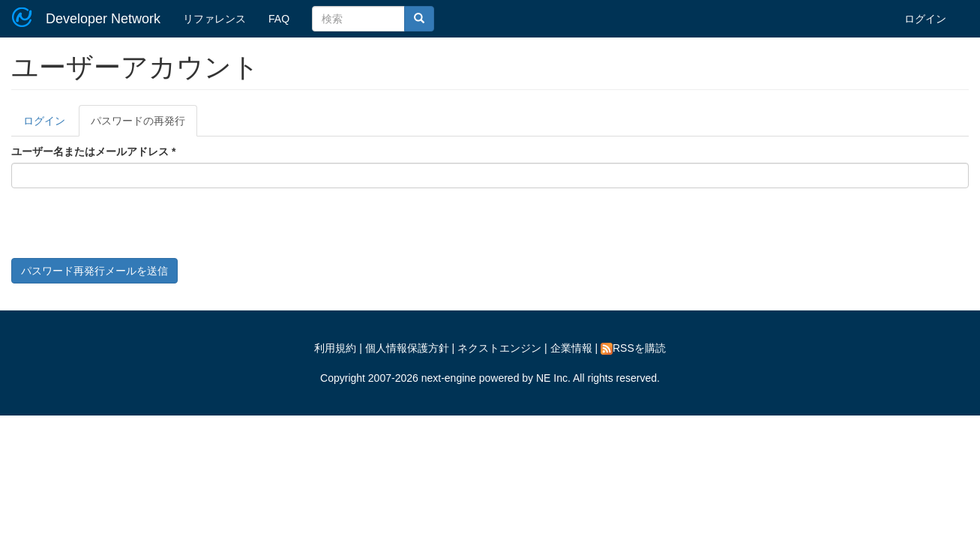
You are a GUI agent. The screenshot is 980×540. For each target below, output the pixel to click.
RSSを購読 (633, 348)
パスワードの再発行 (144, 125)
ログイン (925, 19)
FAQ (279, 19)
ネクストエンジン (499, 348)
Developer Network (103, 19)
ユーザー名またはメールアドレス (93, 151)
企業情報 (571, 348)
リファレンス (214, 19)
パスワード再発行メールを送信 (94, 271)
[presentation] (125, 229)
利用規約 (335, 348)
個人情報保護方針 (407, 348)
